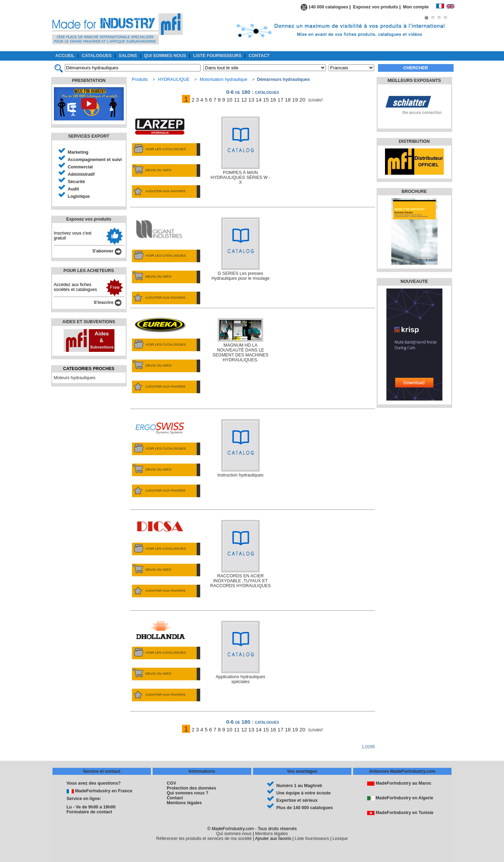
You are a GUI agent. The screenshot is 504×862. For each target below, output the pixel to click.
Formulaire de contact (89, 812)
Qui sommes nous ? (187, 793)
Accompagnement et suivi (95, 160)
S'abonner (107, 251)
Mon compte (419, 7)
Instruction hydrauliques (240, 448)
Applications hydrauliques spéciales (240, 652)
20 (303, 100)
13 (251, 100)
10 (229, 100)
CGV (171, 783)
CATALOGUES (97, 56)
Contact (175, 798)
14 (259, 100)
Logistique (79, 196)
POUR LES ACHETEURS (89, 271)
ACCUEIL (65, 56)
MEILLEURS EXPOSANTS (414, 81)
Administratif (81, 174)
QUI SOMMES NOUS (165, 56)
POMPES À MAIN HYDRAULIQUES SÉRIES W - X (240, 151)
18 (288, 100)
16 (273, 100)
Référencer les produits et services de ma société (204, 839)
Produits (140, 79)
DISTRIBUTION (414, 141)
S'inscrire (108, 303)
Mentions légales (184, 803)
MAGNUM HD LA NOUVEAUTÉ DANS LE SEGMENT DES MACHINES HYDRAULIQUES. (240, 340)
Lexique (340, 839)
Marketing (78, 152)
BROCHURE (414, 192)
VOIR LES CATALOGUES (159, 149)
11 (237, 100)
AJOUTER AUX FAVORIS (159, 191)
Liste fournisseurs (312, 839)
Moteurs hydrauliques (75, 378)
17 (281, 100)
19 (295, 100)
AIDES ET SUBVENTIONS (89, 322)
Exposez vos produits (376, 7)
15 (266, 100)
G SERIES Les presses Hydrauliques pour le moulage (240, 249)
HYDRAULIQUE (174, 79)
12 (244, 100)
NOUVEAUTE (414, 281)
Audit (73, 189)
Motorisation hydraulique (224, 79)
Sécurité (76, 182)
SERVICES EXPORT (89, 136)
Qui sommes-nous (234, 834)
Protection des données (191, 788)
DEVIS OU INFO (152, 170)
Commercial (80, 167)
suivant (316, 100)
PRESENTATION (89, 81)
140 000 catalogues (324, 7)
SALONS (128, 56)
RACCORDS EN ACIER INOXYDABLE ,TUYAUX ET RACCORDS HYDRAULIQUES (240, 554)
